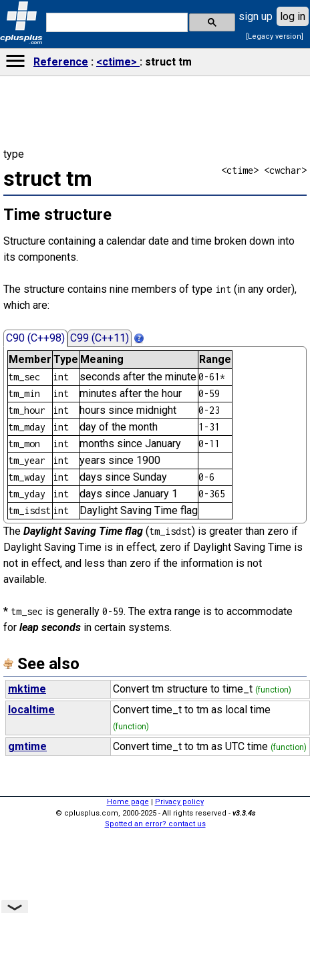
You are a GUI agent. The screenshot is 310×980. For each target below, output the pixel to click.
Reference (61, 62)
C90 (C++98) (35, 338)
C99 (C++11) (100, 338)
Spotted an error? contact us (155, 824)
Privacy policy (179, 802)
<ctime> (118, 62)
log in (293, 16)
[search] (116, 23)
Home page (128, 802)
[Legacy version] (275, 36)
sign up (256, 16)
